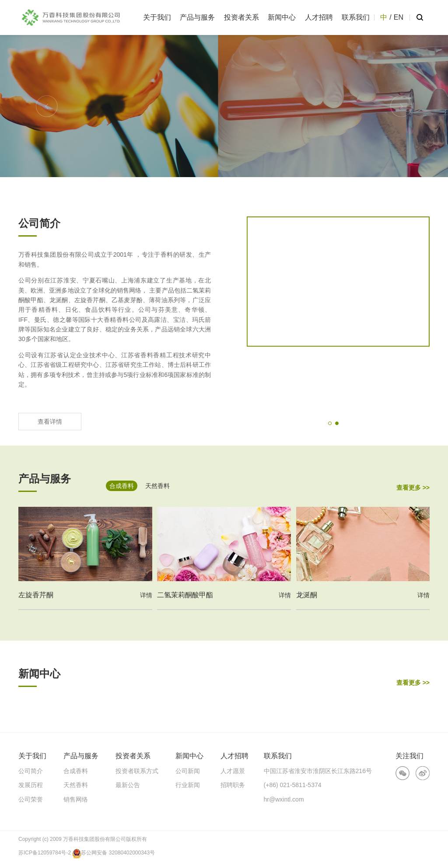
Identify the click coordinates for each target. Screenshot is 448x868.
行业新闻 (188, 785)
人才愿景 (233, 771)
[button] (47, 106)
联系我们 (356, 17)
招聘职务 (233, 785)
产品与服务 (197, 17)
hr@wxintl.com (284, 799)
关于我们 (157, 17)
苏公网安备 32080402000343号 (114, 853)
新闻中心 (282, 17)
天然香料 (76, 785)
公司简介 (31, 771)
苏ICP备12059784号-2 (45, 853)
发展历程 (31, 785)
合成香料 (76, 771)
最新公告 (128, 785)
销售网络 (76, 799)
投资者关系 (241, 17)
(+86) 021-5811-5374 (293, 785)
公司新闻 (188, 771)
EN (399, 17)
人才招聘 (319, 17)
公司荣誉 (31, 799)
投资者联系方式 (137, 771)
